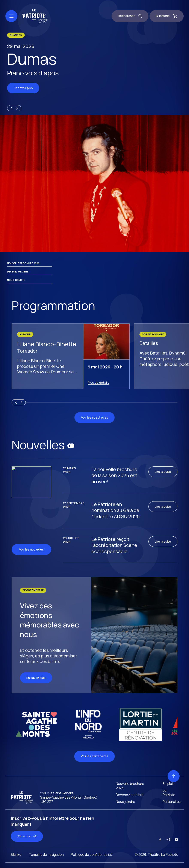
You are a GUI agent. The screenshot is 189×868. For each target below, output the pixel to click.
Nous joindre (16, 280)
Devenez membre (18, 272)
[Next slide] (18, 108)
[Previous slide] (11, 108)
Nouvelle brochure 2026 (23, 263)
